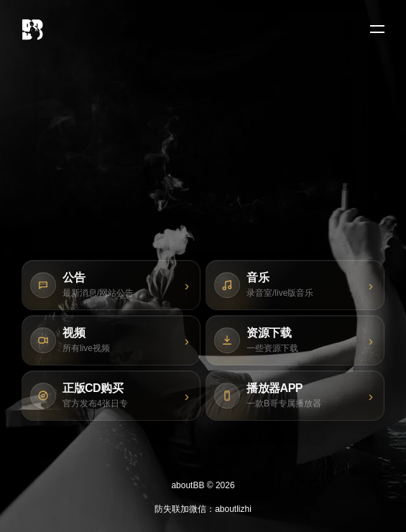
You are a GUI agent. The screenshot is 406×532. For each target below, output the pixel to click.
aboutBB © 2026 (203, 485)
